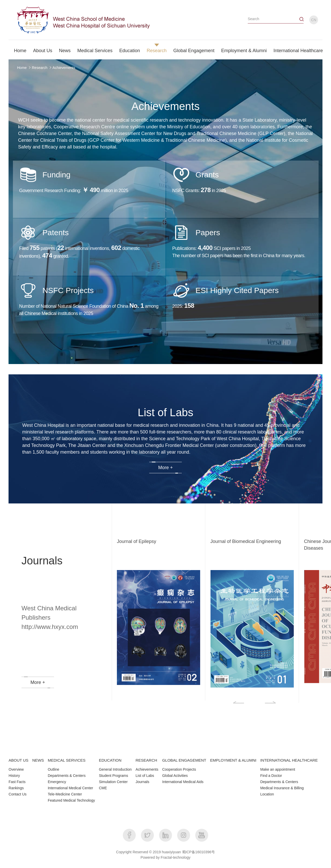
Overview (16, 769)
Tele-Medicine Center (65, 794)
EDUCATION (110, 760)
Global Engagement (194, 51)
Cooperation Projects (179, 769)
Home (20, 51)
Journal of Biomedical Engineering (246, 541)
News (65, 51)
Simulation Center (113, 782)
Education (130, 51)
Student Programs (113, 776)
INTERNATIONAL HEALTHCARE (289, 760)
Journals (142, 782)
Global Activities (175, 776)
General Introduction (115, 769)
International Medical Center (70, 788)
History (14, 776)
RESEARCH (146, 760)
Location (267, 794)
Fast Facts (17, 782)
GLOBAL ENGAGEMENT (184, 760)
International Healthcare (298, 51)
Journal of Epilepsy (137, 541)
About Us (43, 51)
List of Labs (145, 776)
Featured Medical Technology (72, 800)
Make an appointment (278, 769)
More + (166, 468)
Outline (54, 769)
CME (103, 788)
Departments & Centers (67, 776)
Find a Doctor (271, 776)
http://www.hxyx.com (50, 627)
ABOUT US (18, 760)
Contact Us (17, 794)
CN (314, 20)
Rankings (16, 788)
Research (157, 51)
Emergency (57, 782)
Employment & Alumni (244, 51)
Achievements (64, 68)
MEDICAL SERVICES (67, 760)
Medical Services (95, 51)
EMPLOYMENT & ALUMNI (233, 760)
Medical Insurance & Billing (282, 788)
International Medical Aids (183, 782)
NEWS (38, 760)
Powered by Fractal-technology (166, 857)
